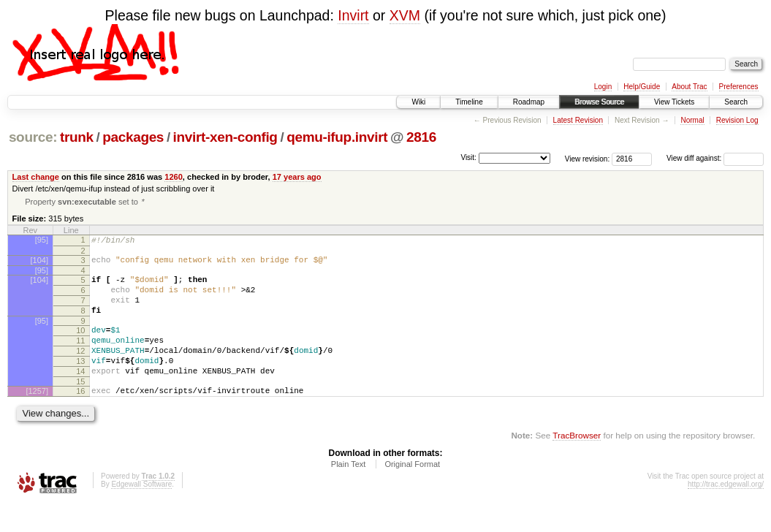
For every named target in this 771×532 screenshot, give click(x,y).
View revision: (588, 158)
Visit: (468, 157)
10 (80, 345)
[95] (42, 241)
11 (80, 357)
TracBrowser (577, 463)
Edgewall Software (141, 512)
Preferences (739, 87)
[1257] (37, 417)
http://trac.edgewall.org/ (726, 512)
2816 (421, 137)
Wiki (418, 102)
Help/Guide (642, 87)
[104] (39, 264)
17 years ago (297, 177)
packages (133, 137)
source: (33, 137)
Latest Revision (578, 120)
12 (80, 370)
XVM (405, 15)
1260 (174, 177)
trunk (77, 137)
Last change (36, 177)
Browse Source (599, 102)
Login (603, 87)
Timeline (469, 102)
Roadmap (529, 102)
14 (80, 395)
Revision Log (737, 120)
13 (80, 382)
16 (80, 417)
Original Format (412, 492)
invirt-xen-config (225, 137)
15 (80, 407)
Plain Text (349, 492)
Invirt (353, 15)
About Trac (689, 87)
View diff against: (715, 158)
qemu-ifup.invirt (337, 137)
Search (736, 102)
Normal (692, 120)
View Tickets (674, 102)
